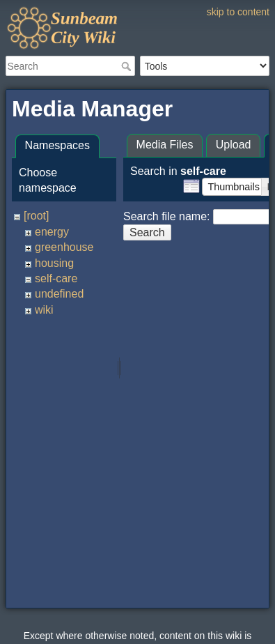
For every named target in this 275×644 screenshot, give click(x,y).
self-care (56, 278)
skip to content (238, 12)
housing (54, 263)
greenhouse (64, 247)
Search (128, 66)
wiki (44, 310)
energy (52, 232)
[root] (36, 216)
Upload (234, 145)
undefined (59, 294)
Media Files (165, 145)
